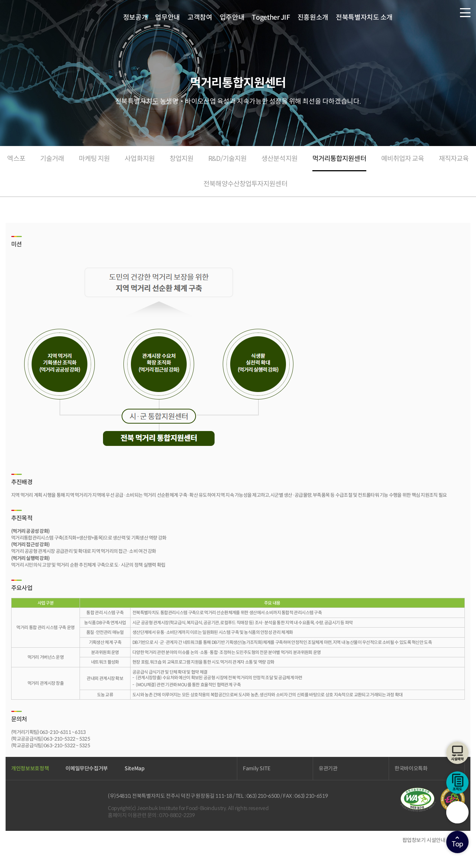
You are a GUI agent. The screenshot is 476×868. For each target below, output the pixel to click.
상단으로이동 (457, 842)
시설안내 (436, 840)
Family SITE (257, 768)
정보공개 (136, 17)
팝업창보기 (414, 840)
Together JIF (271, 17)
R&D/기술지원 (227, 159)
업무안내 (168, 17)
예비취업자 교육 (403, 159)
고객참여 (200, 17)
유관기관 (328, 768)
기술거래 (52, 159)
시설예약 (457, 753)
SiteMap (135, 768)
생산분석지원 (279, 159)
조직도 (457, 783)
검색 (457, 812)
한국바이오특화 (411, 768)
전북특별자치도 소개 (364, 17)
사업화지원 (140, 159)
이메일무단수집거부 (87, 768)
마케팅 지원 (94, 159)
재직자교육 (454, 159)
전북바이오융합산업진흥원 (49, 17)
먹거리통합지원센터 (339, 159)
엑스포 (16, 159)
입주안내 (232, 17)
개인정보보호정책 (30, 768)
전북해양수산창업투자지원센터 (245, 184)
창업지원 (181, 159)
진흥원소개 (313, 17)
